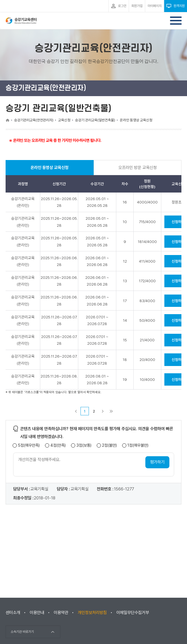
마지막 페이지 (111, 411)
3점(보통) (84, 446)
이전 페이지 (76, 411)
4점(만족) (58, 446)
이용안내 (37, 613)
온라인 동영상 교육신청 (50, 171)
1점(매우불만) (138, 446)
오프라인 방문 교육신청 (138, 168)
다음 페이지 (103, 411)
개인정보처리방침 (92, 613)
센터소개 (13, 613)
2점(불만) (109, 446)
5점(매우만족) (29, 446)
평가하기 (157, 462)
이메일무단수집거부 (133, 613)
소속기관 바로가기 (22, 632)
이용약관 (61, 613)
